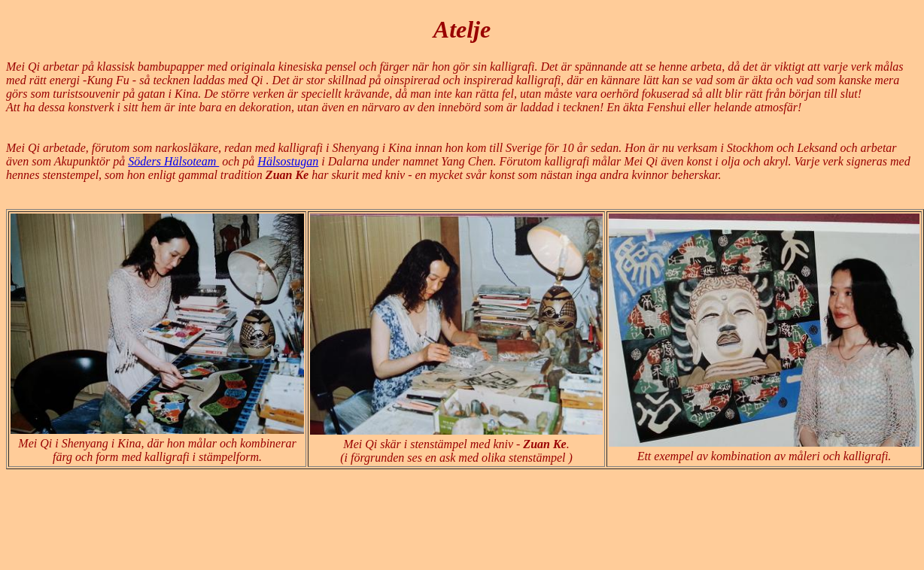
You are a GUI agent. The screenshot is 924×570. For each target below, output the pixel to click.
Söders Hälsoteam (173, 161)
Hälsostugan (288, 161)
